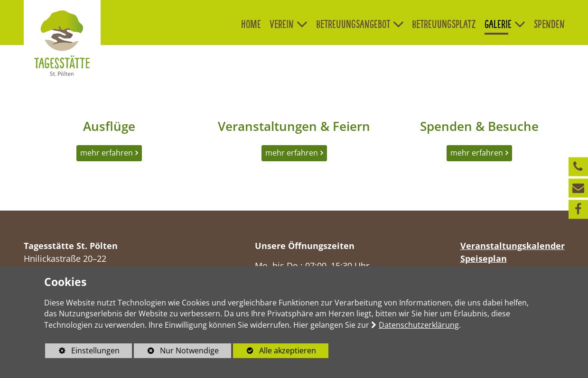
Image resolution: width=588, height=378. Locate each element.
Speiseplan (484, 258)
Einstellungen (82, 352)
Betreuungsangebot (353, 24)
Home (251, 24)
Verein (282, 24)
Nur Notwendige (176, 352)
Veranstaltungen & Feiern (294, 126)
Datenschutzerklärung (419, 325)
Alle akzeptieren (275, 350)
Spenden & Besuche (479, 126)
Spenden (549, 24)
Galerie (498, 24)
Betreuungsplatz (444, 24)
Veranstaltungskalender (513, 246)
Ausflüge (109, 126)
